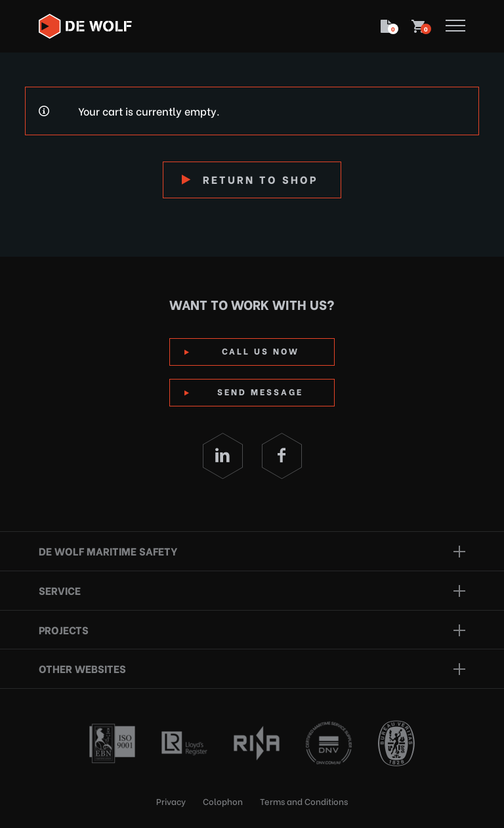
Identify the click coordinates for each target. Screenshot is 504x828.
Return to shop (260, 179)
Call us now (261, 350)
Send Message (260, 391)
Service (60, 590)
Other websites (82, 668)
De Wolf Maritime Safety (108, 551)
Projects (64, 629)
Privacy (171, 801)
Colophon (223, 801)
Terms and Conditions (304, 801)
